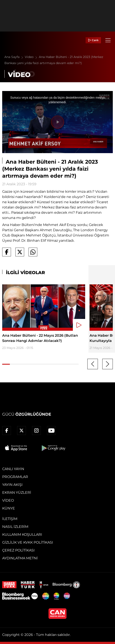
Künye (9, 508)
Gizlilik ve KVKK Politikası (28, 542)
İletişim (10, 519)
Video (32, 57)
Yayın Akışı (12, 485)
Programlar (15, 477)
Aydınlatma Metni (20, 558)
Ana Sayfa (15, 57)
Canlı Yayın (13, 469)
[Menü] (108, 40)
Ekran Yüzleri (17, 493)
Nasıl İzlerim (15, 527)
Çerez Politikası (18, 550)
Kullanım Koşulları (22, 535)
